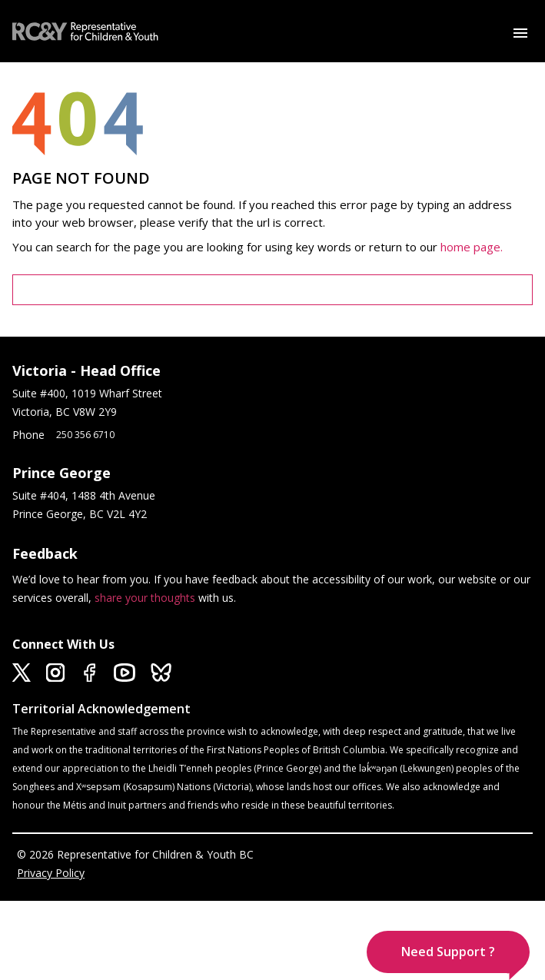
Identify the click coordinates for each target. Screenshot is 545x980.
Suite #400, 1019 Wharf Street (90, 393)
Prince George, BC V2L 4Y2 (80, 514)
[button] (448, 952)
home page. (473, 247)
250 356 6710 (85, 435)
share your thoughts (145, 598)
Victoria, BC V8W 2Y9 (66, 412)
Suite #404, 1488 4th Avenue (85, 495)
